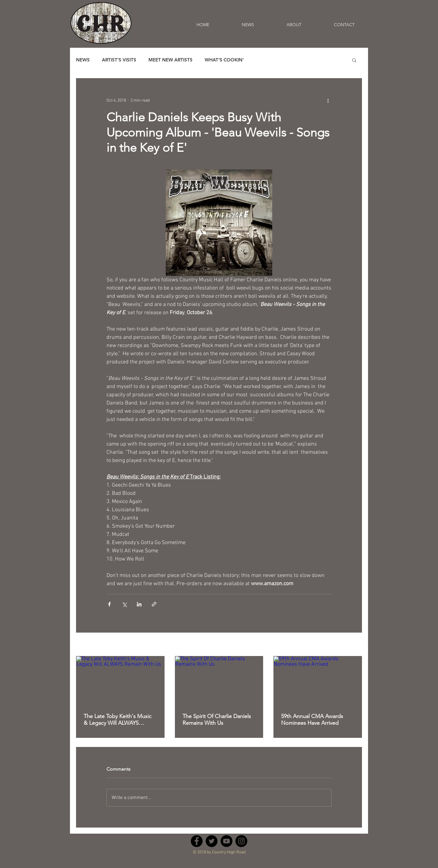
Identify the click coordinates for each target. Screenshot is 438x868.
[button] (354, 60)
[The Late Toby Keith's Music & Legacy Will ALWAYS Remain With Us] (120, 681)
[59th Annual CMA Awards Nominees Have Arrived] (318, 681)
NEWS (83, 60)
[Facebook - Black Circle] (197, 841)
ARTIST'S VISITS (119, 60)
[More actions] (328, 100)
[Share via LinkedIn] (139, 604)
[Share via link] (154, 604)
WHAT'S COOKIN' (224, 60)
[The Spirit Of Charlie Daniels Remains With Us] (219, 681)
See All (356, 645)
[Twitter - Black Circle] (212, 841)
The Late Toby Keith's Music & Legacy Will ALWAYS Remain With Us (118, 720)
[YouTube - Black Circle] (226, 841)
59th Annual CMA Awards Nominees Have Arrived (312, 720)
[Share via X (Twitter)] (124, 604)
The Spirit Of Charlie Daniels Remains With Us (217, 720)
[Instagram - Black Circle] (241, 841)
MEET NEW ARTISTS (170, 60)
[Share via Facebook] (109, 604)
